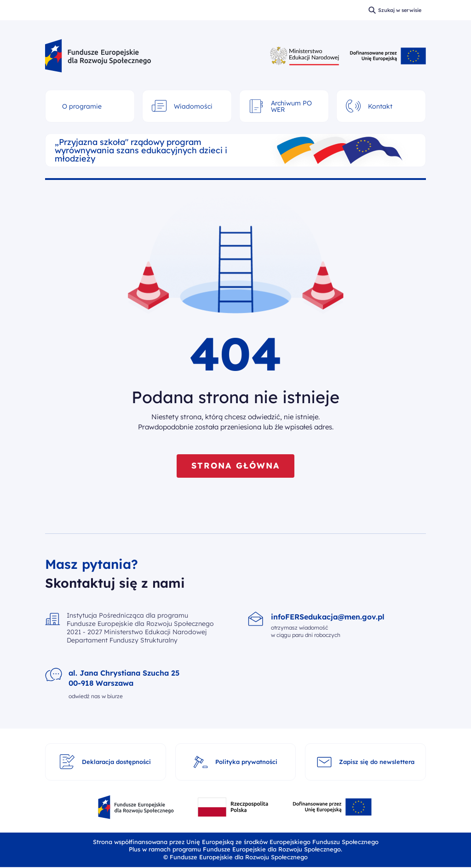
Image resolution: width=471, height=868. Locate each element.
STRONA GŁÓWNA (235, 466)
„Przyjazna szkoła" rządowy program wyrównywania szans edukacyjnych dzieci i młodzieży (141, 150)
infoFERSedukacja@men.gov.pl (328, 617)
